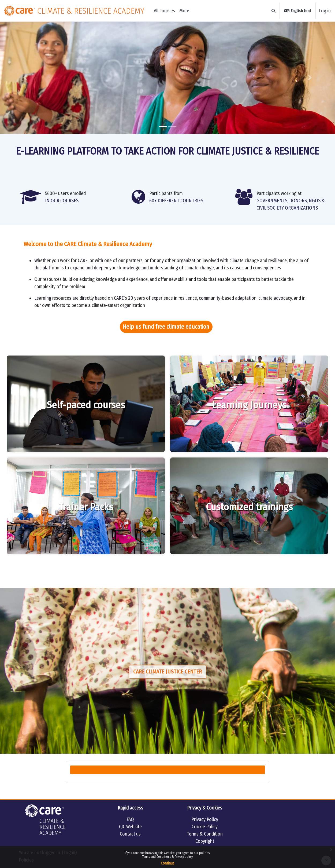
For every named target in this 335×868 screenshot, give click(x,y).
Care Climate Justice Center (167, 672)
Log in (325, 11)
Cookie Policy (205, 827)
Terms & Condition (205, 834)
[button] (274, 11)
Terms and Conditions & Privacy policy (167, 857)
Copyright (205, 841)
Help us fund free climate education (166, 327)
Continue (168, 863)
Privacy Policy (205, 819)
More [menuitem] (184, 11)
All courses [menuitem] (164, 11)
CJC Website (130, 827)
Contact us (130, 834)
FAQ (130, 819)
